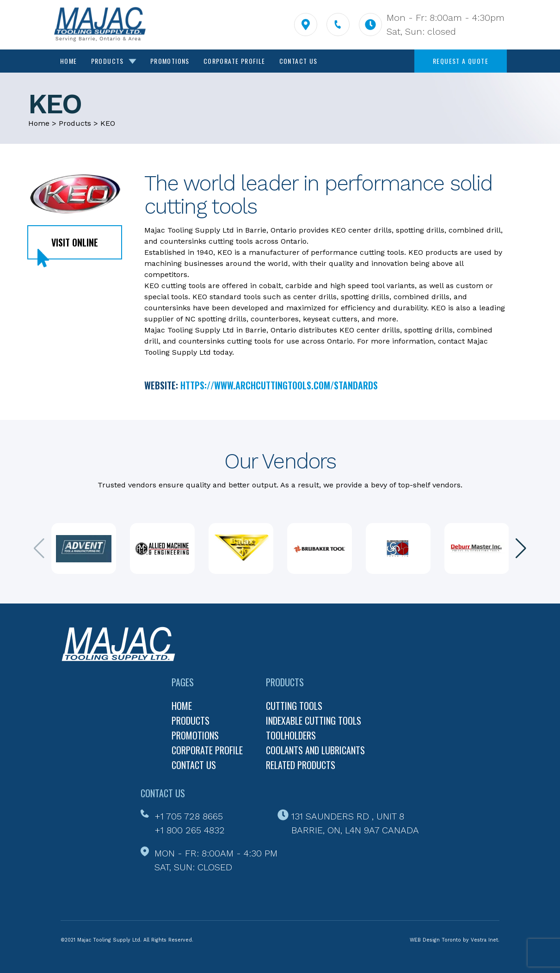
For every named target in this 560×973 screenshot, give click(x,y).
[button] (521, 548)
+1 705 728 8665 (189, 816)
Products (114, 61)
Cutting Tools (294, 706)
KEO (108, 123)
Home (69, 61)
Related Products (301, 765)
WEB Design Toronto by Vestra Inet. (455, 940)
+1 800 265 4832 (190, 830)
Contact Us (298, 61)
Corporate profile (207, 750)
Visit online (75, 242)
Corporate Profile (234, 61)
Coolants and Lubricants (315, 750)
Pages (183, 682)
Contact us (194, 765)
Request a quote (461, 61)
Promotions (170, 61)
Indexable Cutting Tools (314, 721)
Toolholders (291, 735)
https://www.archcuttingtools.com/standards (279, 385)
